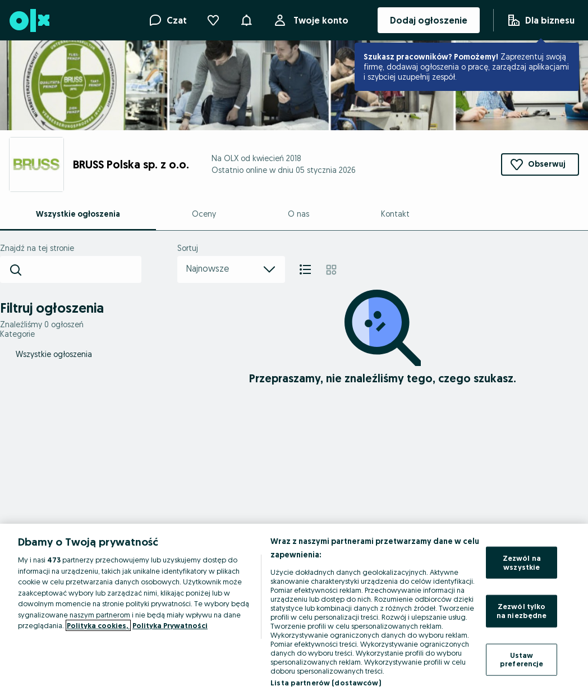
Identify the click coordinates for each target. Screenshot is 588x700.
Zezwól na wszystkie (522, 562)
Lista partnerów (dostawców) (326, 683)
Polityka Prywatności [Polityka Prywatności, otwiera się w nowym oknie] (170, 625)
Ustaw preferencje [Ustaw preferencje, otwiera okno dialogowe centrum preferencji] (522, 659)
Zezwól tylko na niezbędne (522, 611)
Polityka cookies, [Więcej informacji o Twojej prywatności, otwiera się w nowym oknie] (98, 625)
